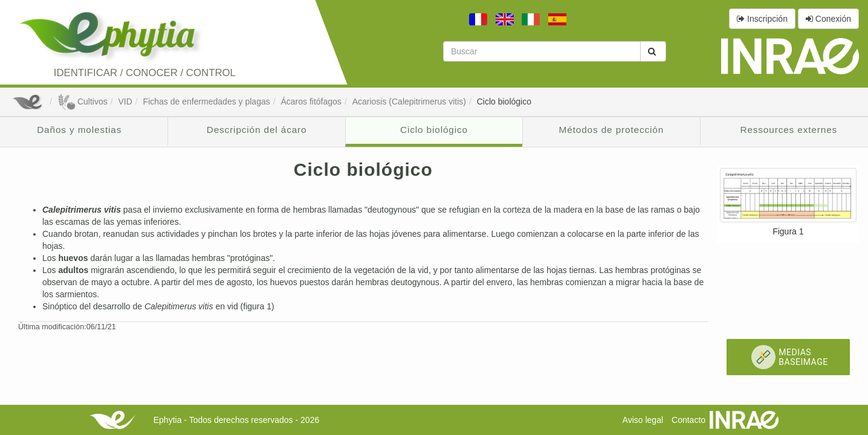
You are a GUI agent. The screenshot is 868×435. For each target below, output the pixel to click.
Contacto (688, 420)
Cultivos (83, 101)
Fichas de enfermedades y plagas (207, 101)
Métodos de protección (612, 130)
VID (125, 101)
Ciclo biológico (504, 101)
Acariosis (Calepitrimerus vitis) (409, 101)
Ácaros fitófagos (311, 101)
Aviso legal (643, 420)
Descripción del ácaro (257, 130)
